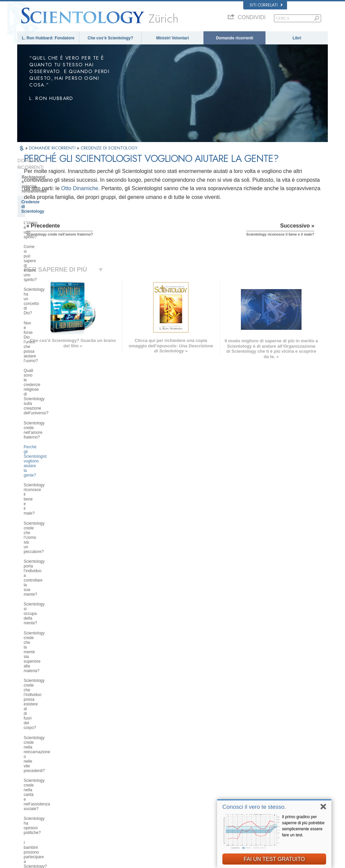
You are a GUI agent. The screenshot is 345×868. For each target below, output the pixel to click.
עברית (27, 780)
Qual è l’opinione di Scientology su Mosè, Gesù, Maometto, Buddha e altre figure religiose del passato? (54, 484)
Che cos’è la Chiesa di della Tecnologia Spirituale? (48, 665)
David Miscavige (259, 774)
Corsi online (170, 787)
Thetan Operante (38, 576)
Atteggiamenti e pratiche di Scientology (48, 609)
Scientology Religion (262, 768)
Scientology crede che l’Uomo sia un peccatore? (53, 312)
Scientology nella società (46, 688)
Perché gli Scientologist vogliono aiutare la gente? (53, 282)
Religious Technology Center (49, 652)
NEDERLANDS (33, 806)
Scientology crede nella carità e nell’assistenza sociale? (52, 399)
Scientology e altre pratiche (48, 622)
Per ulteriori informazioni (181, 794)
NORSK (90, 760)
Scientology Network (262, 761)
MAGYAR (92, 753)
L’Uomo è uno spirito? (43, 197)
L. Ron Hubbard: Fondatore (48, 38)
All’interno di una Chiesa (45, 597)
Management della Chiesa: (47, 642)
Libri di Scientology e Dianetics (52, 526)
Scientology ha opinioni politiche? (53, 411)
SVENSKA (93, 766)
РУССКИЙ (29, 794)
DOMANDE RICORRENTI (53, 148)
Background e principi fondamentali (43, 173)
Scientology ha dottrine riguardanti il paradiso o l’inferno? (54, 467)
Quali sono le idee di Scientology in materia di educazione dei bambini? (55, 438)
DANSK (27, 766)
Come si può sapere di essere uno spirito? (54, 209)
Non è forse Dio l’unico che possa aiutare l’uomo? (54, 234)
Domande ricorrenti (235, 38)
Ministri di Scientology (43, 586)
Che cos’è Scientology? (110, 38)
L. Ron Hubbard (174, 748)
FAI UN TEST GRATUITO (274, 859)
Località (167, 806)
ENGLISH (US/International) (44, 753)
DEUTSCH (29, 813)
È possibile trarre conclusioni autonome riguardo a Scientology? (54, 453)
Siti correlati (266, 5)
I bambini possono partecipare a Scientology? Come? (52, 424)
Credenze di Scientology (45, 186)
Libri (297, 38)
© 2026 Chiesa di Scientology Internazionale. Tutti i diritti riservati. (71, 861)
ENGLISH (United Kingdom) (44, 760)
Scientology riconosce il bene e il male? (53, 297)
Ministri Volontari (172, 38)
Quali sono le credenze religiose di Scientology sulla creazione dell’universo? (54, 251)
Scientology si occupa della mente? (55, 338)
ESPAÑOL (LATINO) (101, 773)
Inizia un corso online (263, 780)
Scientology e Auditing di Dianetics (46, 553)
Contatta (168, 800)
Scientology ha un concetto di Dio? (55, 221)
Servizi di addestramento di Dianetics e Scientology (48, 539)
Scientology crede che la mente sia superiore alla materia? (55, 351)
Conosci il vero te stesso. (254, 807)
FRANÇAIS (30, 773)
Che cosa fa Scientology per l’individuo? (49, 513)
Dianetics (253, 755)
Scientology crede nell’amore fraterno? (50, 268)
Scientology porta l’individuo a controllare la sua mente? (50, 326)
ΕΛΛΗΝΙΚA (93, 786)
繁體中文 (28, 800)
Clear (27, 566)
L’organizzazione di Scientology (52, 632)
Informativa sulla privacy (202, 861)
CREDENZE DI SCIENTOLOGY (109, 148)
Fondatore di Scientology (46, 501)
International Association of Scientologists (279, 794)
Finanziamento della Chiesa (48, 678)
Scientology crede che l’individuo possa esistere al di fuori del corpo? (55, 365)
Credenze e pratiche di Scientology (190, 755)
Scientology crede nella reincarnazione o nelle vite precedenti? (47, 382)
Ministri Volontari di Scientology (271, 787)
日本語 (26, 787)
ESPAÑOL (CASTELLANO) (106, 779)
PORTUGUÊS (96, 799)
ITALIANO (92, 792)
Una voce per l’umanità (180, 761)
